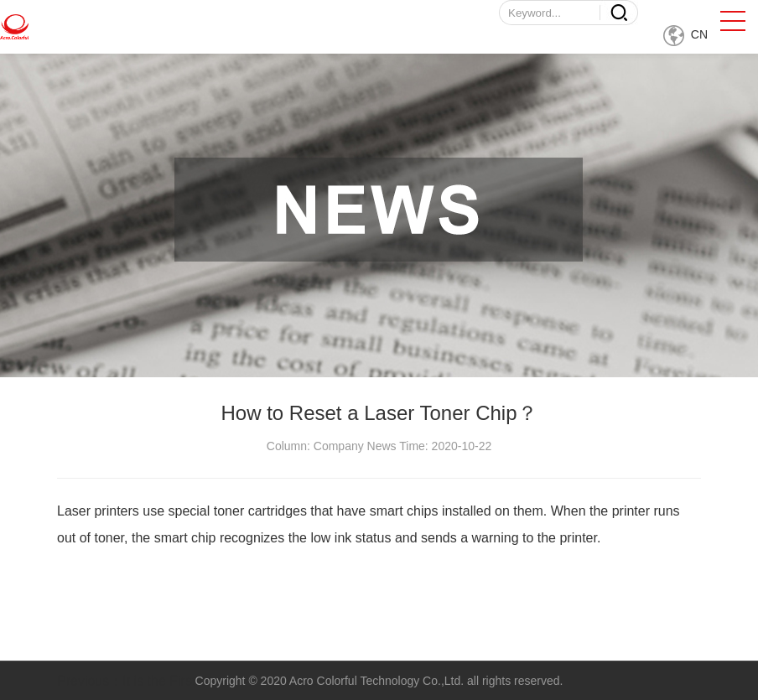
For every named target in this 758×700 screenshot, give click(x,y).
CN (685, 34)
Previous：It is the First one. (141, 679)
